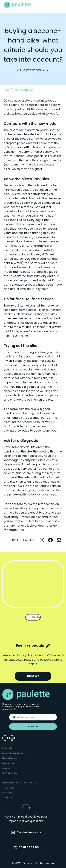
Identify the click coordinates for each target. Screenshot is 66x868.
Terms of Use (8, 788)
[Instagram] (12, 738)
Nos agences (8, 763)
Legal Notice (8, 793)
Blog (7, 90)
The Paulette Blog (10, 773)
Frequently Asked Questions (15, 753)
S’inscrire (33, 726)
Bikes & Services (10, 758)
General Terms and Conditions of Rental (20, 783)
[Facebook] (5, 738)
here (52, 422)
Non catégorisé (23, 90)
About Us (6, 768)
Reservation (8, 748)
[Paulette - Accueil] (17, 5)
